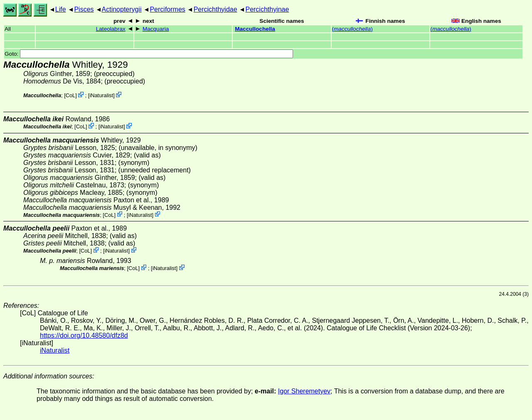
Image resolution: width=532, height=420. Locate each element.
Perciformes (167, 9)
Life (61, 9)
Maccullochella (255, 29)
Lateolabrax (111, 29)
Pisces (84, 9)
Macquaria (156, 29)
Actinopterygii (122, 9)
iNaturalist (101, 95)
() (352, 29)
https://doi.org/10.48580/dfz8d (84, 335)
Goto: (149, 54)
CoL (70, 95)
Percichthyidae (216, 9)
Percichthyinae (267, 9)
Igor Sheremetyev (304, 391)
